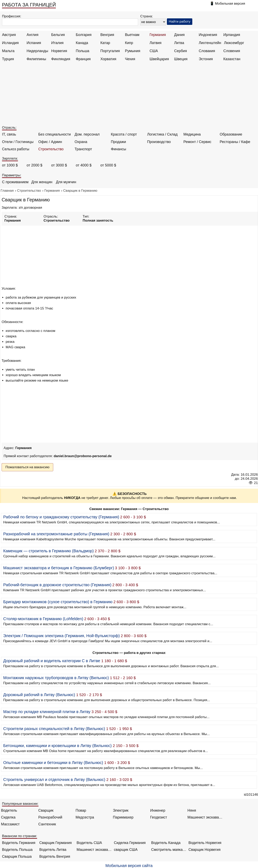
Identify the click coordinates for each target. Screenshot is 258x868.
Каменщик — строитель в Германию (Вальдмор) (48, 551)
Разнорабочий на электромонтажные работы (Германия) (56, 534)
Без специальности (55, 134)
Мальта (8, 51)
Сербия (180, 51)
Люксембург (234, 43)
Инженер (158, 810)
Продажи (118, 142)
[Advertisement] (130, 95)
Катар (105, 43)
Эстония (206, 59)
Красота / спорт (124, 134)
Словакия (207, 51)
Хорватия (108, 59)
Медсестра (85, 817)
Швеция (181, 59)
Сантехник (47, 824)
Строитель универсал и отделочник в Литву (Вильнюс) (54, 780)
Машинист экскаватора (205, 817)
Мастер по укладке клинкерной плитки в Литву (47, 712)
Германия (158, 35)
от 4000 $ (84, 165)
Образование (231, 134)
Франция (83, 59)
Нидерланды (37, 51)
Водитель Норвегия (205, 843)
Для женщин (42, 182)
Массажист (10, 824)
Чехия (130, 59)
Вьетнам (132, 35)
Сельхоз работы (16, 149)
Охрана (81, 142)
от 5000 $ (108, 165)
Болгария (84, 35)
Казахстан (232, 59)
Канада (82, 43)
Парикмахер (123, 817)
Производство (159, 142)
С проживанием (15, 182)
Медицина (192, 134)
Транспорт (83, 149)
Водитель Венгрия (55, 856)
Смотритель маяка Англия (169, 850)
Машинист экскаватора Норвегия (94, 850)
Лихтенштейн (210, 43)
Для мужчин (66, 182)
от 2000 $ (34, 165)
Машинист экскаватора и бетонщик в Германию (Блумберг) (59, 568)
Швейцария (159, 59)
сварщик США (126, 850)
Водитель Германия (19, 843)
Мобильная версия (230, 4)
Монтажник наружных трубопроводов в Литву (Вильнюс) (56, 678)
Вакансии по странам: (20, 836)
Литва (179, 43)
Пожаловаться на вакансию (27, 467)
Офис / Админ (50, 142)
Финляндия (61, 59)
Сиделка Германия (130, 843)
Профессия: (12, 16)
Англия (32, 35)
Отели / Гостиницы (18, 142)
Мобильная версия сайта (129, 866)
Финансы (119, 149)
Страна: (147, 16)
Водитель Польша (17, 850)
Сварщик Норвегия (204, 850)
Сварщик (46, 810)
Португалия (110, 51)
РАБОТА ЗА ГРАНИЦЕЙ (29, 5)
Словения (232, 51)
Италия (57, 43)
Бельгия (58, 35)
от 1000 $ (10, 165)
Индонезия (208, 35)
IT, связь (9, 134)
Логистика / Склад (162, 134)
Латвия (156, 43)
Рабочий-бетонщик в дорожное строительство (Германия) (57, 585)
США (154, 51)
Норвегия (59, 51)
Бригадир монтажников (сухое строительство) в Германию (58, 602)
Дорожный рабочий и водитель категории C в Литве (52, 661)
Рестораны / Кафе (235, 142)
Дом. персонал (87, 134)
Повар (81, 810)
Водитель (9, 810)
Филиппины (36, 59)
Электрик (121, 810)
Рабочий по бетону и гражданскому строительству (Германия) (61, 517)
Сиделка (8, 817)
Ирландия (232, 35)
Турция (8, 59)
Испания (34, 43)
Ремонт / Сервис (197, 142)
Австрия (9, 35)
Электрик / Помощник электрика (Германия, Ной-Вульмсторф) (61, 636)
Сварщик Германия (56, 843)
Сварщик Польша (17, 856)
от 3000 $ (59, 165)
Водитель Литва (53, 850)
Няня (192, 810)
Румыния (133, 51)
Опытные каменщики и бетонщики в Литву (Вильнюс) (53, 763)
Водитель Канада (166, 843)
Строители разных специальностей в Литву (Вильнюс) (54, 729)
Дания (179, 35)
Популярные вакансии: (20, 804)
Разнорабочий (50, 817)
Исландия (10, 43)
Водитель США (89, 843)
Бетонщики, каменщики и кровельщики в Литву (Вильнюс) (57, 746)
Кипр (129, 43)
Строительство (51, 149)
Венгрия (107, 35)
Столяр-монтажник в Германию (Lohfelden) (43, 619)
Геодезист (159, 817)
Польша (83, 51)
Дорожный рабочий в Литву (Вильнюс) (39, 695)
